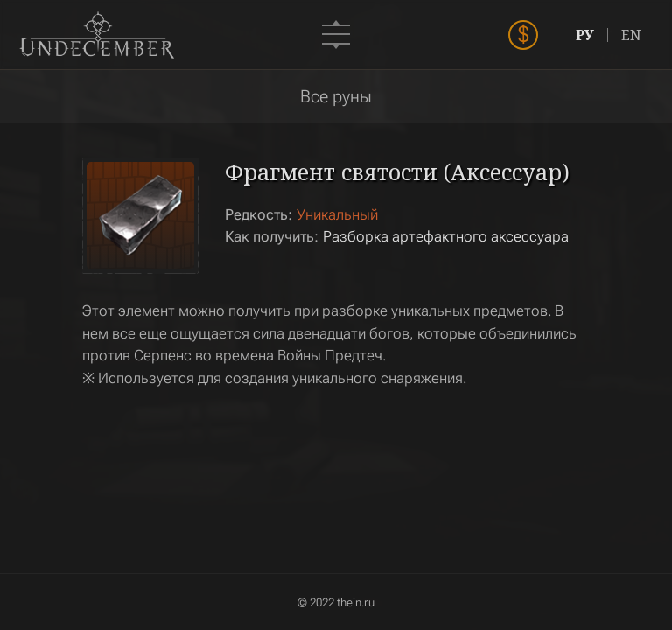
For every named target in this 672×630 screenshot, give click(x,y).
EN (631, 35)
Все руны (336, 96)
